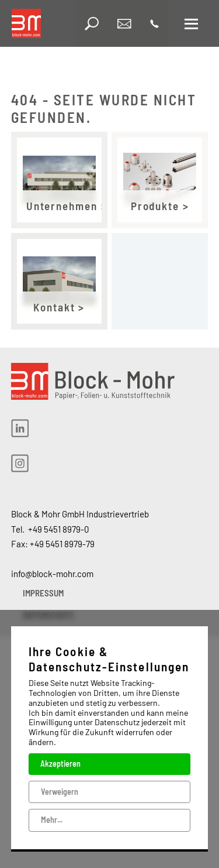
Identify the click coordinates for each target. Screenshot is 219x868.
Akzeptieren (60, 764)
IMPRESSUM (43, 593)
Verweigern (60, 791)
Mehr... (52, 820)
